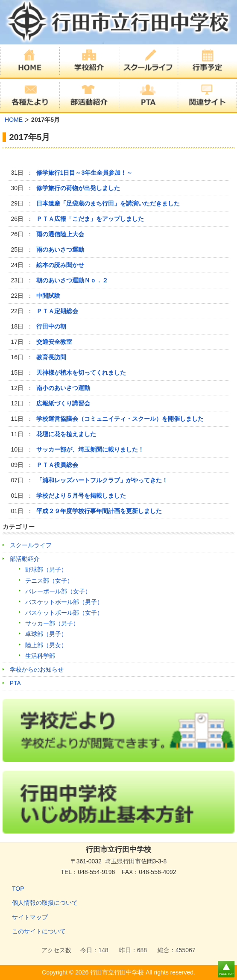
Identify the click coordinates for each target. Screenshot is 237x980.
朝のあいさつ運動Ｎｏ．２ (72, 280)
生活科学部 (40, 656)
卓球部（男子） (46, 634)
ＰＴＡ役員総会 (57, 465)
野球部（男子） (46, 569)
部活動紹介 (25, 559)
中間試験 (48, 296)
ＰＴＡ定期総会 (57, 311)
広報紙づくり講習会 (63, 403)
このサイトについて (39, 931)
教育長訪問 (51, 357)
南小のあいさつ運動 (63, 388)
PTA (15, 683)
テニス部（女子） (49, 581)
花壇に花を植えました (66, 434)
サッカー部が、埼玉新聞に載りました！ (90, 449)
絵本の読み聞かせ (60, 265)
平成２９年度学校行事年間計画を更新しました (99, 511)
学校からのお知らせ (37, 669)
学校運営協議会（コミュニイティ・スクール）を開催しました (120, 419)
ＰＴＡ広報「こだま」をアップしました (90, 219)
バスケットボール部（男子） (64, 602)
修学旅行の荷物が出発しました (78, 188)
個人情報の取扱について (45, 903)
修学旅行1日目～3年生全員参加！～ (85, 173)
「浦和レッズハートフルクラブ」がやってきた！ (102, 480)
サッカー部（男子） (52, 623)
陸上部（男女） (46, 645)
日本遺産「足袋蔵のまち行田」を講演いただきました (108, 203)
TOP (18, 889)
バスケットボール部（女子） (64, 613)
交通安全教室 (54, 342)
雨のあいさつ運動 (60, 249)
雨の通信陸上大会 (60, 234)
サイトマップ (30, 917)
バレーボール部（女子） (58, 591)
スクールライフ (31, 545)
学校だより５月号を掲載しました (81, 496)
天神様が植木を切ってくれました (81, 373)
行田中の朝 (51, 326)
